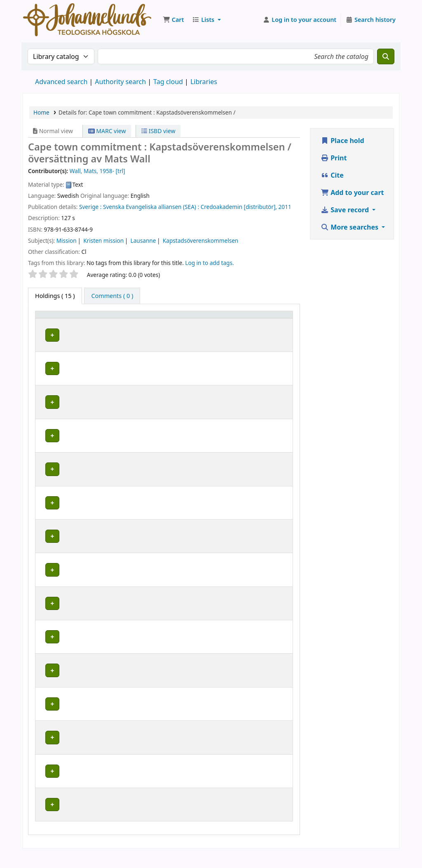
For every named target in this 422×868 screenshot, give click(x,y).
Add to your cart (352, 192)
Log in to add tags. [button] (209, 263)
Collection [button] (182, 326)
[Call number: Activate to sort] (234, 322)
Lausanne (143, 240)
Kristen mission (103, 240)
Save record (346, 210)
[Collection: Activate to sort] (187, 322)
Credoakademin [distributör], (239, 207)
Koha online (87, 20)
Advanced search (61, 82)
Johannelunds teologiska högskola (123, 379)
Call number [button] (225, 322)
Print (334, 158)
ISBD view (158, 131)
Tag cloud (168, 82)
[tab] (112, 296)
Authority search (120, 82)
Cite (332, 175)
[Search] (386, 56)
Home (41, 112)
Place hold (342, 141)
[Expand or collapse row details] (276, 351)
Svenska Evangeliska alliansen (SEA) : (151, 207)
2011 (285, 207)
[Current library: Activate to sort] (128, 322)
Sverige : (90, 207)
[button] (173, 20)
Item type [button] (53, 326)
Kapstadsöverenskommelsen (200, 240)
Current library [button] (117, 326)
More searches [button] (350, 227)
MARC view (107, 131)
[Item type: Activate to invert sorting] (64, 322)
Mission (67, 240)
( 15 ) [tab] (55, 296)
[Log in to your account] (300, 20)
